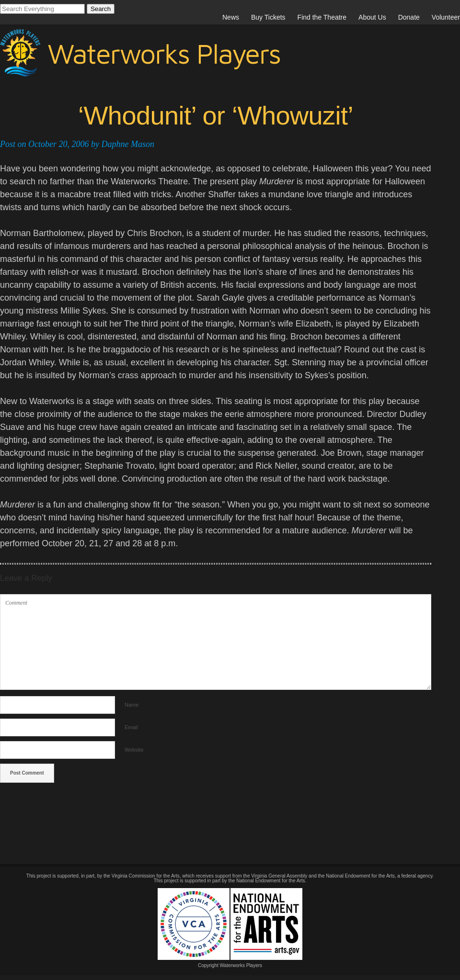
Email (131, 727)
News (231, 17)
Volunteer (446, 17)
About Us (372, 17)
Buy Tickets (268, 17)
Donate (409, 17)
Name (132, 705)
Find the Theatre (322, 17)
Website (134, 750)
